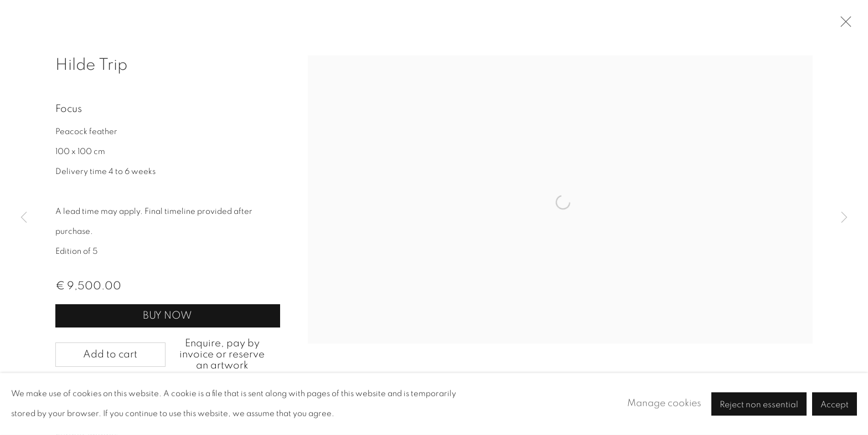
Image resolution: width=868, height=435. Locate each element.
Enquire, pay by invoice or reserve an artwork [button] (222, 354)
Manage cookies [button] (664, 403)
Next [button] (844, 218)
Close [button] (843, 25)
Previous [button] (24, 218)
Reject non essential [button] (759, 405)
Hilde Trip (91, 65)
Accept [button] (835, 405)
